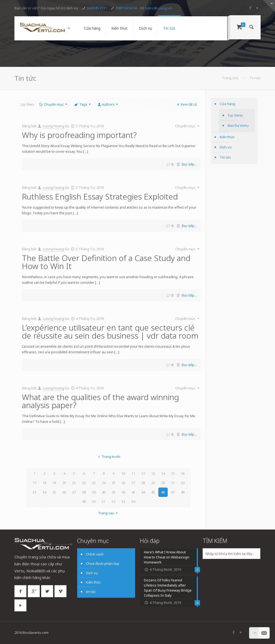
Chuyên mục (53, 104)
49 (84, 501)
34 (44, 492)
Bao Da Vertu (238, 125)
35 (54, 492)
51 (104, 501)
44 (143, 492)
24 (104, 483)
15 (173, 473)
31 (173, 483)
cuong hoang (53, 126)
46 (163, 492)
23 (94, 483)
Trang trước (109, 457)
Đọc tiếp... (189, 164)
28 (143, 483)
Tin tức (225, 157)
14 (163, 473)
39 (94, 492)
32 (183, 483)
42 (123, 492)
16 (183, 473)
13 (153, 473)
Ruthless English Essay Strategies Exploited (100, 196)
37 (74, 492)
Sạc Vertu (235, 115)
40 (104, 492)
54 (133, 501)
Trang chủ (230, 78)
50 (94, 501)
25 (113, 483)
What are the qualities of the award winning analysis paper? (100, 401)
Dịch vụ (226, 147)
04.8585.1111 (97, 8)
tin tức (91, 592)
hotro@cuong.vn (158, 8)
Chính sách (95, 554)
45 (153, 492)
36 (64, 492)
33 (34, 492)
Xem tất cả (186, 104)
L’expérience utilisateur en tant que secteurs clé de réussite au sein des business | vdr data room (110, 331)
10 (123, 473)
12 (143, 473)
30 (163, 483)
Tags (83, 104)
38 (84, 492)
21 (74, 483)
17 (34, 483)
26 (123, 483)
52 (113, 501)
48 (183, 492)
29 (153, 483)
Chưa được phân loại (103, 563)
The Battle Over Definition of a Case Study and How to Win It (106, 262)
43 (133, 492)
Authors (108, 104)
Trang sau (109, 513)
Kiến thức (227, 137)
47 (173, 492)
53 (123, 501)
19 (54, 483)
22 (84, 483)
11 (133, 473)
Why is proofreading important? (79, 135)
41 (113, 492)
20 (64, 483)
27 (133, 483)
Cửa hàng (227, 104)
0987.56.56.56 (126, 8)
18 (44, 483)
